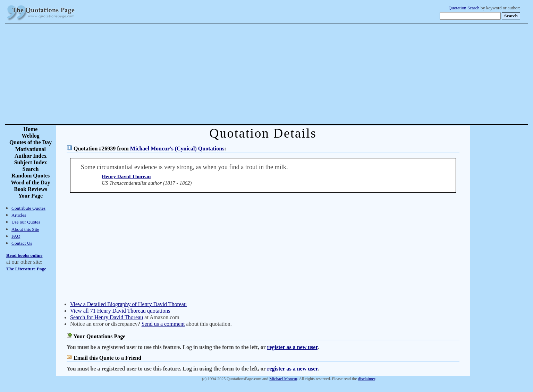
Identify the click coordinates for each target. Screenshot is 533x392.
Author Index (31, 156)
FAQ (16, 236)
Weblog (31, 136)
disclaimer (367, 379)
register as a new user (292, 347)
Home (31, 129)
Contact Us (22, 243)
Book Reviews (31, 189)
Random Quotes (31, 176)
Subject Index (31, 162)
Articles (19, 215)
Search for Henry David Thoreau (107, 317)
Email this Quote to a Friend (107, 358)
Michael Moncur (283, 379)
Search (31, 169)
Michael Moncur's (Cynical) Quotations (177, 149)
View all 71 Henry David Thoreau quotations (120, 311)
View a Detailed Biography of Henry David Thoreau (128, 304)
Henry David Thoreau (126, 176)
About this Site (25, 229)
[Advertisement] (291, 74)
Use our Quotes (26, 222)
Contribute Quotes (28, 208)
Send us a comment (163, 324)
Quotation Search (464, 8)
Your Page (31, 196)
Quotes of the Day (31, 142)
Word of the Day (30, 182)
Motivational (31, 149)
